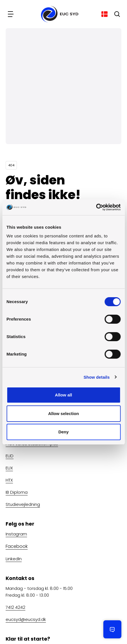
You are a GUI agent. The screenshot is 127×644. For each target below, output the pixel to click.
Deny (64, 432)
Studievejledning (23, 504)
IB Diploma (17, 492)
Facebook (17, 546)
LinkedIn (14, 559)
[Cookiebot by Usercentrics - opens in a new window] (96, 207)
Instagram (16, 534)
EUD (10, 456)
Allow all (64, 395)
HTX (9, 480)
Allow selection (64, 413)
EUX (9, 468)
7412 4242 (15, 607)
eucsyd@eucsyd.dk (26, 619)
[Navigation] (11, 14)
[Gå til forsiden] (58, 14)
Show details (97, 377)
